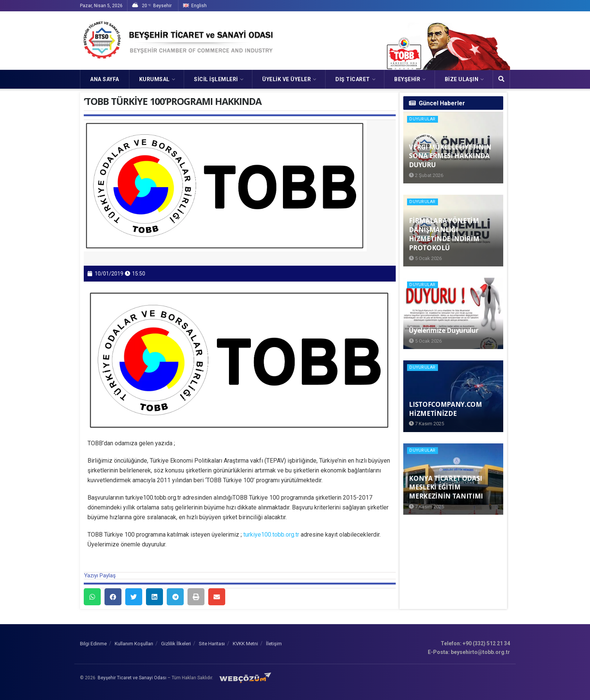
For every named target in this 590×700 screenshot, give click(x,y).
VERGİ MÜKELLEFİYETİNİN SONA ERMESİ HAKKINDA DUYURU (450, 156)
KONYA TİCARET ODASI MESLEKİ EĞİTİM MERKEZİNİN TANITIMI (446, 487)
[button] (92, 597)
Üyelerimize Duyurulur (443, 330)
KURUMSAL (154, 79)
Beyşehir (407, 79)
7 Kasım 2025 (426, 424)
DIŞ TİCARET (353, 79)
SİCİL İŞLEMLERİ (216, 79)
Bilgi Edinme (93, 644)
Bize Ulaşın (462, 79)
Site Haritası (212, 644)
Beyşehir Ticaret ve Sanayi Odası (132, 678)
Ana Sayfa (105, 79)
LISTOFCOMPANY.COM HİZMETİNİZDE (445, 409)
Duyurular (423, 119)
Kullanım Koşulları (134, 644)
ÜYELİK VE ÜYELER (287, 79)
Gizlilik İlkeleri (176, 644)
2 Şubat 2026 (426, 175)
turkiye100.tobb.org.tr (271, 535)
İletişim (274, 644)
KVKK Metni (245, 644)
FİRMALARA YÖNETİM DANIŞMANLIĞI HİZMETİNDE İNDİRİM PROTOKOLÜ (444, 234)
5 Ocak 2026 (425, 258)
